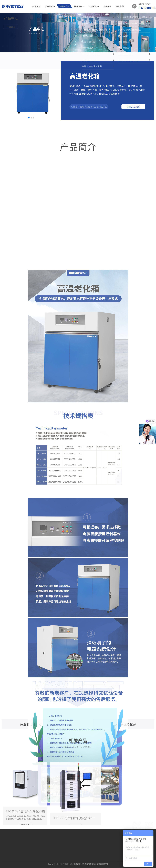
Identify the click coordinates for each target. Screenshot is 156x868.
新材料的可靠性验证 (30, 836)
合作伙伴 (107, 6)
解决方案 (79, 6)
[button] (29, 118)
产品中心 (65, 6)
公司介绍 (12, 833)
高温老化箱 (28, 48)
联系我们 (120, 6)
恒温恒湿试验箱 (49, 833)
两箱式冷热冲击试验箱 (51, 840)
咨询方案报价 (133, 107)
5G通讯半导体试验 (30, 833)
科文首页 (36, 6)
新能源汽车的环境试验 (31, 840)
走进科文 (50, 6)
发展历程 (12, 843)
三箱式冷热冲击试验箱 (51, 843)
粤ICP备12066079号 (100, 861)
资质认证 (12, 836)
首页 (8, 48)
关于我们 (12, 827)
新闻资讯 (94, 6)
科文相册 (12, 840)
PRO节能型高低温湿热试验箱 (54, 836)
